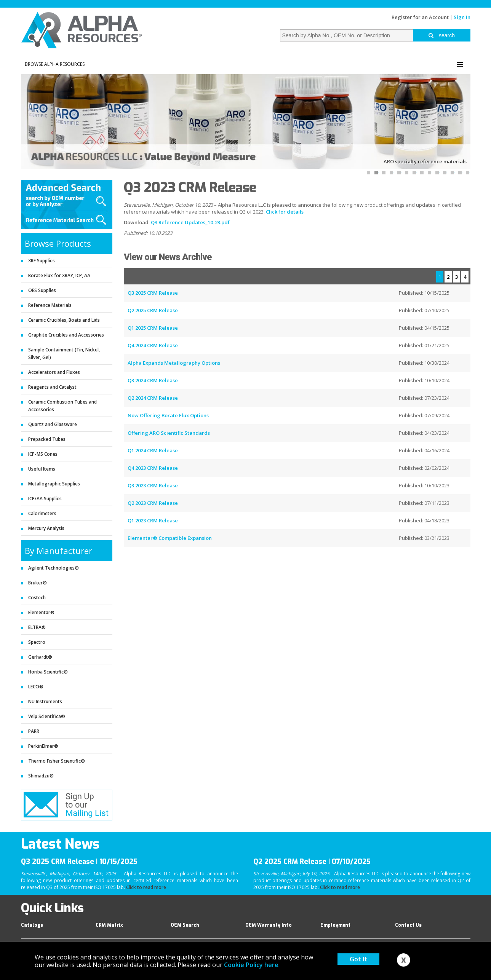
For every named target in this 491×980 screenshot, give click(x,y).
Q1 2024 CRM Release (153, 450)
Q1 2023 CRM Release (153, 520)
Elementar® (41, 612)
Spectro (37, 642)
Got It (358, 959)
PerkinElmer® (43, 746)
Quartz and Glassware (53, 424)
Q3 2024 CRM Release (153, 380)
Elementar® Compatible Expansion (170, 538)
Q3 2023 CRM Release (153, 485)
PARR (34, 731)
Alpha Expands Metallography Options (174, 363)
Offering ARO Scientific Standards (169, 433)
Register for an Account (420, 17)
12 (454, 173)
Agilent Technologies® (54, 568)
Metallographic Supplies (54, 484)
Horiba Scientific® (48, 672)
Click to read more (146, 887)
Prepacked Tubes (47, 439)
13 (462, 173)
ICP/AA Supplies (45, 499)
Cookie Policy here (251, 965)
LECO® (36, 687)
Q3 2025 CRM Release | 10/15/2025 (79, 862)
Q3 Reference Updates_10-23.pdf (190, 222)
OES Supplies (42, 290)
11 (447, 173)
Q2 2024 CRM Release (153, 398)
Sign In (462, 17)
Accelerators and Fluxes (54, 372)
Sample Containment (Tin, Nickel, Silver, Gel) (64, 354)
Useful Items (42, 469)
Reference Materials (50, 305)
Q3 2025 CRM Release (153, 293)
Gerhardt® (40, 657)
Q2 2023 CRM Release (153, 503)
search (442, 35)
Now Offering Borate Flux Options (168, 415)
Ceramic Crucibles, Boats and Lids (64, 320)
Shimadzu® (41, 776)
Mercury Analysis (46, 528)
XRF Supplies (42, 261)
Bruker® (38, 583)
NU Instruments (45, 701)
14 (470, 173)
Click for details (285, 212)
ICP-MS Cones (43, 454)
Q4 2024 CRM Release (153, 345)
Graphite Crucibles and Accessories (66, 335)
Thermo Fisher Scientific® (57, 761)
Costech (37, 598)
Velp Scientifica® (47, 716)
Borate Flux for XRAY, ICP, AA (59, 275)
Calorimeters (42, 513)
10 (439, 173)
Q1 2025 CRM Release (153, 328)
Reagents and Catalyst (52, 387)
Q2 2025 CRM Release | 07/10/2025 (312, 862)
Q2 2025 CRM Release (153, 310)
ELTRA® (37, 627)
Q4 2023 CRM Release (153, 468)
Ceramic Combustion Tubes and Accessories (62, 406)
